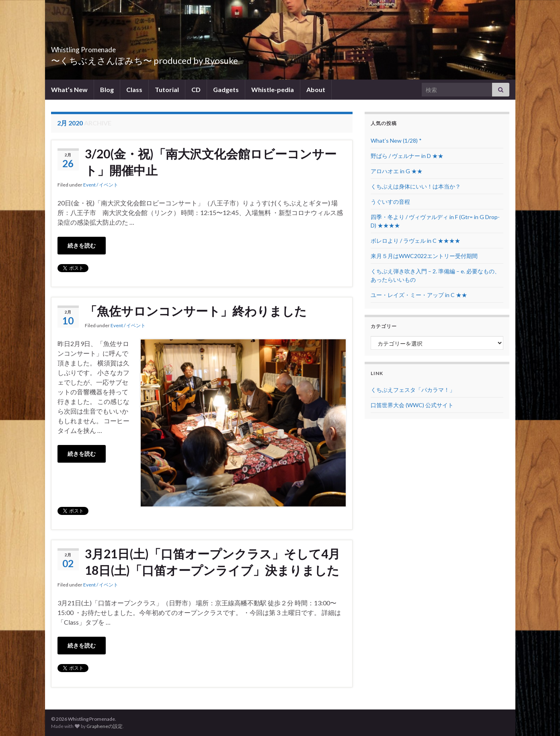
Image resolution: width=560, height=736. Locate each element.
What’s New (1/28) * (396, 140)
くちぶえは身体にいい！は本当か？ (416, 186)
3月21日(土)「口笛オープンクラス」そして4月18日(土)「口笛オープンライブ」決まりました (212, 562)
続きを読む (82, 245)
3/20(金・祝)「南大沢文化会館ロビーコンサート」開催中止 (211, 162)
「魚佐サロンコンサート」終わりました (196, 311)
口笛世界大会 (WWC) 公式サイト (412, 405)
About (316, 89)
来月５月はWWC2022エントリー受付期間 (424, 256)
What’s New (69, 89)
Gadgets (226, 89)
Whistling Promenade (107, 47)
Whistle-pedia (273, 89)
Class (134, 89)
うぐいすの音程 (390, 202)
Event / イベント (101, 185)
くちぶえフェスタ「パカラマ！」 (413, 390)
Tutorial (167, 89)
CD (196, 89)
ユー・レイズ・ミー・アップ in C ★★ (419, 295)
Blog (107, 89)
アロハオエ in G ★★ (397, 171)
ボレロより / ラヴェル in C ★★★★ (415, 241)
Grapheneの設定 (105, 726)
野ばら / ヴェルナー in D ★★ (407, 156)
